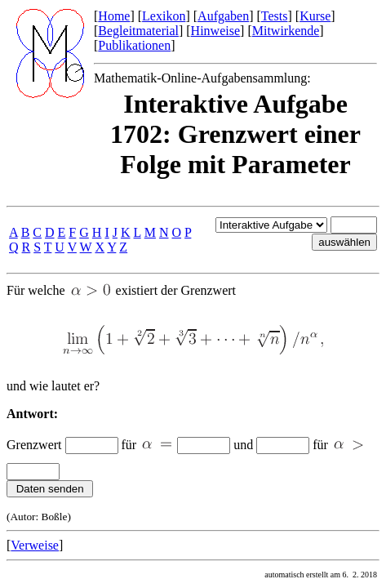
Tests (275, 16)
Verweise (35, 545)
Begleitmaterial (138, 31)
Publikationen (134, 45)
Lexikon (164, 16)
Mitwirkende (286, 31)
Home (114, 16)
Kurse (315, 16)
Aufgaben (223, 16)
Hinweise (215, 31)
